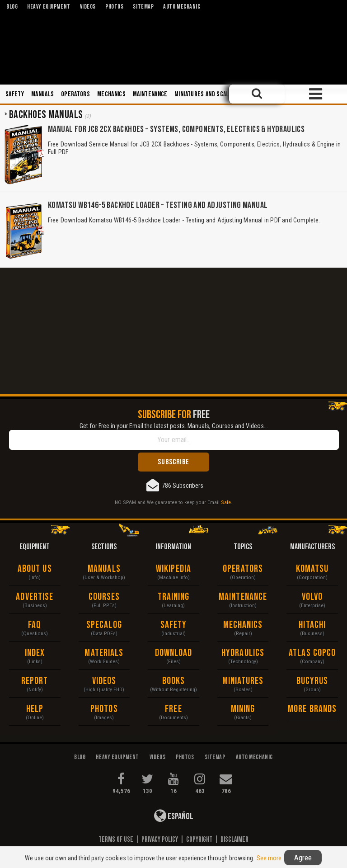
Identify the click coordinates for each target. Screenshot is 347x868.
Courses (104, 597)
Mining (243, 709)
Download (174, 653)
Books (174, 681)
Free (173, 709)
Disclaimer (234, 840)
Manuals (42, 94)
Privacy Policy (160, 840)
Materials (104, 653)
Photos (104, 709)
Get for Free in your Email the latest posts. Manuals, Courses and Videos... (174, 426)
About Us (35, 569)
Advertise (35, 597)
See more (269, 858)
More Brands (312, 709)
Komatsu (312, 569)
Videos (104, 681)
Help (35, 709)
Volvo (312, 597)
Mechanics (111, 94)
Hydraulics (243, 653)
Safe (226, 502)
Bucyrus (312, 681)
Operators (75, 94)
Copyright (199, 840)
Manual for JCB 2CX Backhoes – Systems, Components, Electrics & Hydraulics (176, 129)
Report (35, 681)
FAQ (35, 625)
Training (174, 597)
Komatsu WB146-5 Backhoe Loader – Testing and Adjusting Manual (158, 205)
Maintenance (150, 94)
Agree (303, 858)
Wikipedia (173, 569)
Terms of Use (116, 840)
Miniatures (243, 681)
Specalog (104, 625)
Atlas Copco (312, 653)
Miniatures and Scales (205, 94)
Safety (15, 94)
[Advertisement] (173, 331)
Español (174, 816)
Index (35, 653)
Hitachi (312, 625)
